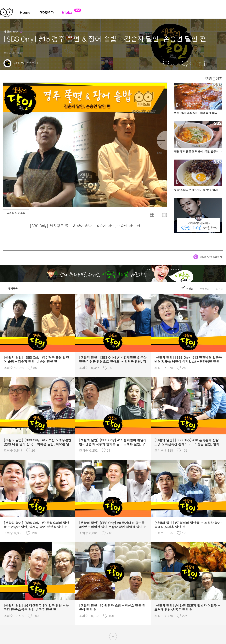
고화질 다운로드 (16, 213)
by (13, 63)
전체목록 (13, 288)
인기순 (219, 288)
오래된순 (205, 288)
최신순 (187, 288)
